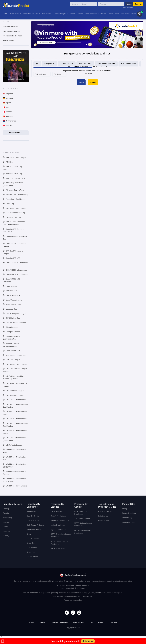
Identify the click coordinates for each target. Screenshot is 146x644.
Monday (6, 509)
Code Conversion (92, 14)
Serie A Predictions (58, 516)
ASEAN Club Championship (16, 195)
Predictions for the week (12, 36)
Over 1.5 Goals (67, 64)
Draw (29, 534)
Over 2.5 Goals (85, 64)
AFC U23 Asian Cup (12, 174)
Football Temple (129, 522)
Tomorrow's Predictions (12, 31)
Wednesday (7, 518)
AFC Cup (8, 162)
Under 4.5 (31, 552)
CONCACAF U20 (11, 258)
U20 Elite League (11, 360)
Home (6, 14)
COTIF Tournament (12, 295)
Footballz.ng (127, 518)
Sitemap (113, 622)
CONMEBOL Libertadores (15, 270)
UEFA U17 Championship (15, 400)
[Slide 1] (86, 45)
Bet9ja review (104, 520)
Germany (8, 98)
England (8, 94)
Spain (7, 103)
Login (129, 4)
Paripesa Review (105, 511)
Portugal (8, 116)
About (32, 622)
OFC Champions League (14, 314)
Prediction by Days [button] (31, 14)
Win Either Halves (129, 64)
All (37, 64)
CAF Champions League (14, 208)
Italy (6, 107)
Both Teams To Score (106, 64)
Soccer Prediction (129, 513)
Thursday (6, 522)
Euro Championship (12, 300)
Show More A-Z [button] (16, 133)
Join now (88, 641)
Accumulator (47, 14)
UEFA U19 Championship (15, 419)
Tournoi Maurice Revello (14, 355)
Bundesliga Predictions (60, 520)
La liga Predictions (58, 525)
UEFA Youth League (12, 445)
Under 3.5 (31, 543)
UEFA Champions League (15, 364)
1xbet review (103, 516)
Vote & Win (125, 14)
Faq (91, 622)
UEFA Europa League (13, 391)
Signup (93, 82)
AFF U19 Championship (14, 178)
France (7, 112)
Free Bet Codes (76, 14)
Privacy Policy (79, 622)
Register (138, 4)
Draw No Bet (32, 548)
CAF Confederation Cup (14, 213)
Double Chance (33, 538)
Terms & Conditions (60, 622)
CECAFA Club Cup (12, 217)
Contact (101, 622)
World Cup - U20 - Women (15, 486)
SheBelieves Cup (11, 351)
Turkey (7, 125)
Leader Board (113, 14)
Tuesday (6, 513)
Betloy (125, 509)
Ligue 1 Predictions (58, 530)
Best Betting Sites (61, 14)
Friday (5, 527)
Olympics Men (10, 327)
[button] (140, 14)
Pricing (103, 14)
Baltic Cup (8, 204)
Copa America (10, 286)
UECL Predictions (58, 548)
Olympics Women (11, 332)
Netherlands (9, 121)
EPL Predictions (57, 511)
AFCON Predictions (82, 519)
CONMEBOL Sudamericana (16, 275)
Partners (43, 622)
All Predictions (8, 40)
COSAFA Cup (10, 291)
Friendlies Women (12, 304)
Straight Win (49, 64)
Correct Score (32, 557)
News (134, 14)
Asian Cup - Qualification (14, 199)
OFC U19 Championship (14, 323)
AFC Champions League (14, 157)
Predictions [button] (15, 14)
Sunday (6, 536)
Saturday (6, 531)
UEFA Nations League (13, 395)
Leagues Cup (10, 309)
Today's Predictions (10, 27)
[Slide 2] (88, 45)
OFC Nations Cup (11, 318)
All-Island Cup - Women (14, 190)
